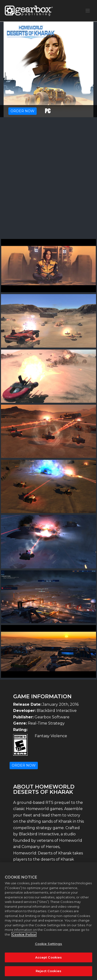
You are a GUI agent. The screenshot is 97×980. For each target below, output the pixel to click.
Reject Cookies (48, 971)
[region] (48, 921)
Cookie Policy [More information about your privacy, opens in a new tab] (24, 934)
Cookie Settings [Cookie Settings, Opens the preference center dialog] (49, 944)
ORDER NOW (23, 111)
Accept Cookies (49, 957)
